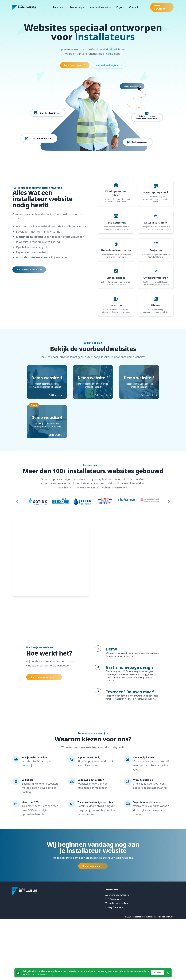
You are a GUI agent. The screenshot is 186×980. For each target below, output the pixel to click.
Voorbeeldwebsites (100, 7)
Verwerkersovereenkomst (118, 964)
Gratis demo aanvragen (44, 738)
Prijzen (120, 7)
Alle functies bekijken (29, 270)
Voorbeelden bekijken (109, 65)
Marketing (76, 7)
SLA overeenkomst (115, 960)
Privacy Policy (47, 974)
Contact (134, 7)
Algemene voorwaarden (117, 956)
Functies (58, 7)
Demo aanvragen (162, 7)
